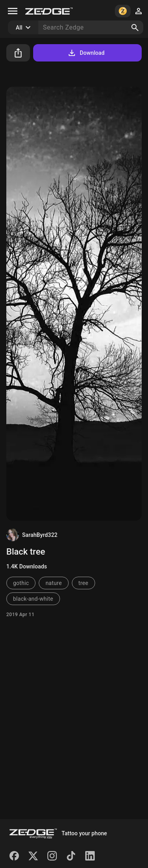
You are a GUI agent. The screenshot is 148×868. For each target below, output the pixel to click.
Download (86, 53)
